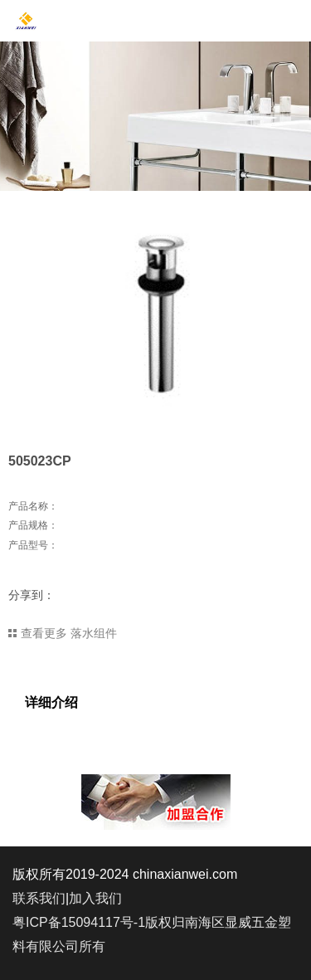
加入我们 (95, 898)
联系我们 (39, 898)
